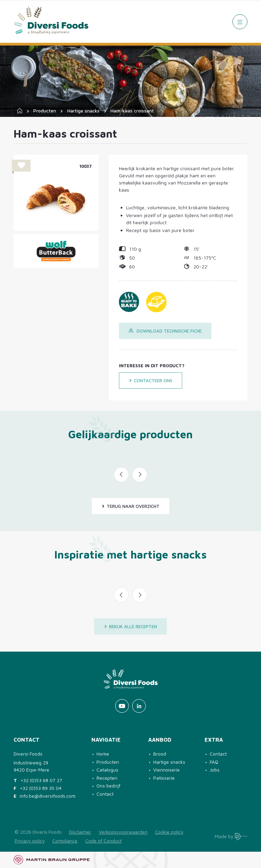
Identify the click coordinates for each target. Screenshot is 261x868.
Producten (45, 111)
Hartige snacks (83, 111)
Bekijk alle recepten (130, 626)
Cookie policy (169, 832)
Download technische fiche (165, 331)
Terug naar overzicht (130, 506)
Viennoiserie (167, 770)
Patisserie (164, 778)
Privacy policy (30, 841)
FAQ (214, 762)
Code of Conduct (103, 841)
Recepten (107, 778)
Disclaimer (80, 832)
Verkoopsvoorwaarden (123, 832)
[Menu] (240, 22)
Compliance (65, 841)
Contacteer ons (151, 380)
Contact (105, 794)
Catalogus (107, 770)
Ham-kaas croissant (132, 111)
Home (103, 754)
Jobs (215, 770)
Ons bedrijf (108, 786)
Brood (160, 754)
